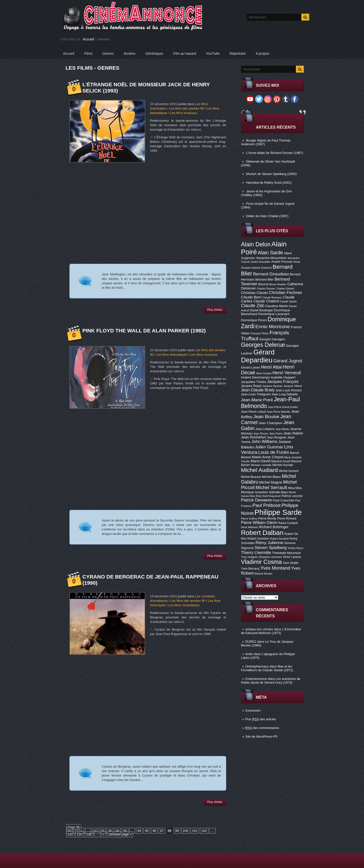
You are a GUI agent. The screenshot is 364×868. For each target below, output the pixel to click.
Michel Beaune (251, 477)
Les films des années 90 (186, 108)
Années (129, 54)
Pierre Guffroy (249, 519)
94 (139, 831)
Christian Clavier (255, 293)
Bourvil (263, 284)
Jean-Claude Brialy (258, 390)
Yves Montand (275, 568)
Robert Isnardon (258, 539)
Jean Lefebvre (265, 429)
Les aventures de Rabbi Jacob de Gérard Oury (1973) (271, 681)
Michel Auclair (283, 465)
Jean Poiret (276, 434)
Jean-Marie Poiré (257, 400)
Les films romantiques (184, 605)
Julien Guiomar (269, 447)
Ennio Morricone (273, 327)
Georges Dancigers (272, 339)
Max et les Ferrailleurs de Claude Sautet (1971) (267, 668)
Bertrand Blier (264, 280)
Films (88, 54)
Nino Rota (256, 496)
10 (95, 831)
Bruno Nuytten (278, 284)
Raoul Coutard (288, 523)
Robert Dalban (262, 533)
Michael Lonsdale (261, 465)
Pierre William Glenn (259, 522)
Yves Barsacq (250, 569)
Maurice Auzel (280, 461)
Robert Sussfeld (279, 539)
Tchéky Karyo (295, 548)
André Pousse (282, 262)
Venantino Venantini (270, 557)
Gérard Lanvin (251, 368)
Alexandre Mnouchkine (271, 258)
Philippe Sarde (278, 512)
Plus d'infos (215, 310)
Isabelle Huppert (283, 377)
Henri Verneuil (286, 373)
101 (195, 831)
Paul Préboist (266, 505)
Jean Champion (271, 423)
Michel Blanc (271, 477)
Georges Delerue (263, 345)
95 (147, 831)
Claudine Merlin (276, 306)
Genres (108, 54)
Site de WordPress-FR (261, 737)
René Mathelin (250, 527)
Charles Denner (266, 289)
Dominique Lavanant (274, 314)
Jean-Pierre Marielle (278, 412)
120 (80, 834)
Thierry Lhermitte (256, 552)
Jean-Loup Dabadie (285, 394)
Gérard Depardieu (258, 356)
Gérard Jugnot (288, 361)
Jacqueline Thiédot (254, 382)
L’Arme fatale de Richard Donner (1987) (275, 153)
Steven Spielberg (270, 548)
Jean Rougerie (277, 437)
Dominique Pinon (254, 320)
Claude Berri (251, 297)
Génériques (154, 54)
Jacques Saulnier (273, 386)
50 (125, 831)
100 (186, 831)
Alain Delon (256, 244)
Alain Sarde (270, 253)
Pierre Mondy (267, 519)
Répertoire (238, 54)
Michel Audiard (260, 470)
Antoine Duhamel (262, 268)
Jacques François (283, 381)
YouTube (213, 54)
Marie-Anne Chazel (267, 457)
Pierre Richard (287, 519)
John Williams (265, 442)
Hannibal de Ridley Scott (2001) (269, 183)
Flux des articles (261, 719)
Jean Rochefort (254, 437)
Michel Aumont (289, 471)
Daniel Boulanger (262, 310)
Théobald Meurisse (286, 553)
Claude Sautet (288, 301)
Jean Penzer (261, 434)
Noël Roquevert (272, 496)
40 (117, 831)
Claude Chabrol (266, 301)
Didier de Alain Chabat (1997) (267, 216)
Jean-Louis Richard (289, 390)
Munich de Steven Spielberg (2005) (271, 174)
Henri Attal (271, 367)
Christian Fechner (285, 293)
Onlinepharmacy (257, 666)
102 (204, 831)
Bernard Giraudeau (271, 274)
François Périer (260, 333)
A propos (263, 54)
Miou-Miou (295, 488)
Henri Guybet (264, 373)
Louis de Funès (274, 452)
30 (110, 831)
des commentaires (262, 728)
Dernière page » (120, 834)
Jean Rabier (293, 433)
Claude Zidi (252, 306)
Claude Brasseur (272, 297)
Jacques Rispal (251, 386)
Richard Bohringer (274, 527)
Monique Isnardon (255, 492)
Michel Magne (271, 482)
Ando (249, 654)
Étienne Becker (263, 574)
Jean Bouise (266, 417)
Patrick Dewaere (256, 500)
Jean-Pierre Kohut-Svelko (283, 407)
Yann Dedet (291, 563)
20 (102, 831)
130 (89, 834)
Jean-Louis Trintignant (256, 394)
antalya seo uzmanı (259, 629)
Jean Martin (282, 429)
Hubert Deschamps (256, 377)
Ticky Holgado (249, 557)
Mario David (260, 461)
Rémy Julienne (269, 543)
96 (154, 831)
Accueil (88, 39)
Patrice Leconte (292, 496)
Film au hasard (185, 54)
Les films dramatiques (172, 355)
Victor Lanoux (292, 557)
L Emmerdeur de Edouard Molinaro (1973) (271, 631)
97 (162, 831)
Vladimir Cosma (261, 562)
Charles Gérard (285, 289)
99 (177, 831)
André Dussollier (261, 262)
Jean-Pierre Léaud (253, 412)
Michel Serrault (271, 487)
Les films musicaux (184, 113)
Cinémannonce (256, 679)
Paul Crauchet (284, 500)
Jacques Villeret (293, 386)
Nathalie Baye (278, 492)
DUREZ (251, 642)
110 (70, 834)
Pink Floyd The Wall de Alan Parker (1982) (144, 331)
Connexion (253, 710)
